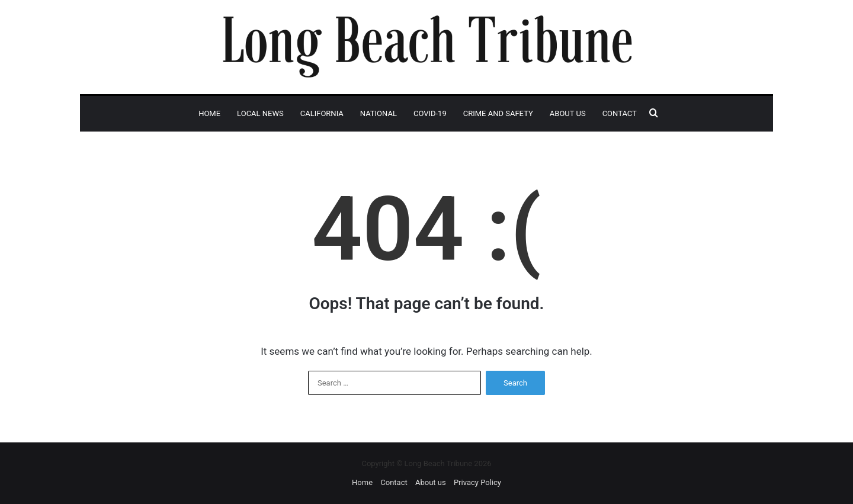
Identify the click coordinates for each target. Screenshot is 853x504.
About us (568, 113)
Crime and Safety (498, 113)
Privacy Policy (477, 482)
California (322, 113)
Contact (620, 113)
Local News (260, 113)
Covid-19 (430, 113)
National (379, 113)
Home (209, 113)
